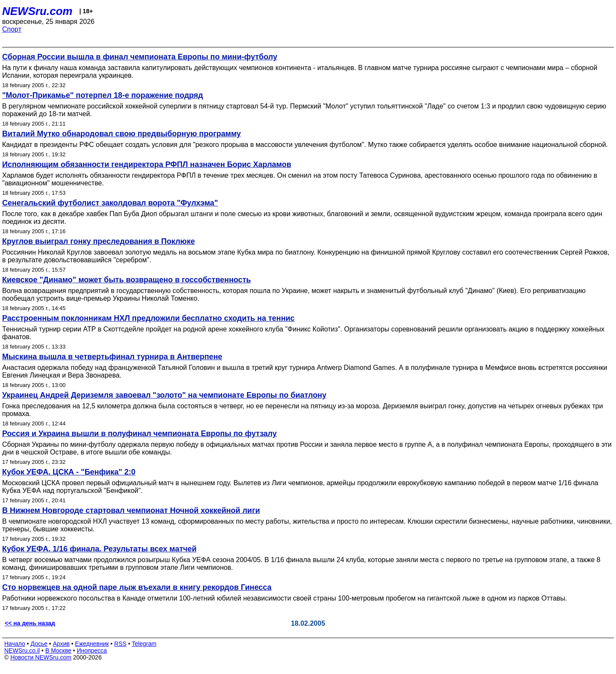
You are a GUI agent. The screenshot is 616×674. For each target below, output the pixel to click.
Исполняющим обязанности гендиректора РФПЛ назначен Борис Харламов (147, 164)
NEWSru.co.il (22, 651)
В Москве (58, 651)
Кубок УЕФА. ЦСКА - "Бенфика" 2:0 (69, 472)
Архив (61, 644)
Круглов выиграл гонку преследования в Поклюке (98, 241)
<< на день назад (30, 623)
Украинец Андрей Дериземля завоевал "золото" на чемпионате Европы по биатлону (164, 395)
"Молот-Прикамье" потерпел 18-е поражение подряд (103, 95)
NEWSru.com (37, 11)
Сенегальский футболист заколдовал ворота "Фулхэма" (110, 203)
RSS (120, 644)
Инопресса (92, 651)
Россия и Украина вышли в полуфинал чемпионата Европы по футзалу (139, 434)
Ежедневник (92, 644)
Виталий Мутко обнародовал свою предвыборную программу (122, 134)
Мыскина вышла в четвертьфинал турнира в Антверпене (112, 357)
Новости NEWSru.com (41, 657)
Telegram (144, 644)
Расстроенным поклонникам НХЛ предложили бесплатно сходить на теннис (148, 318)
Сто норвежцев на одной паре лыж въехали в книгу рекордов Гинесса (137, 587)
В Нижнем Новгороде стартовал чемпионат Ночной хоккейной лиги (131, 510)
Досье (39, 644)
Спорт (12, 29)
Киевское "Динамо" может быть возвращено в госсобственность (126, 280)
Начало (15, 644)
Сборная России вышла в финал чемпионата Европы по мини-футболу (140, 57)
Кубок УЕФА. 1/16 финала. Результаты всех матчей (99, 549)
